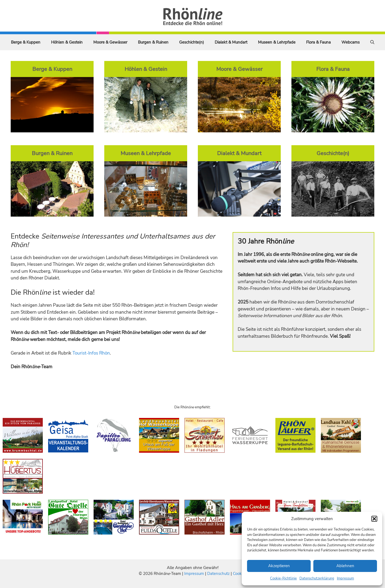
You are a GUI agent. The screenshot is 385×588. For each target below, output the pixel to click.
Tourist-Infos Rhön (91, 353)
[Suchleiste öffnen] (372, 42)
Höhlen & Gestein (67, 42)
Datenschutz (218, 574)
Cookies (240, 574)
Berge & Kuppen (26, 42)
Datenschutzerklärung (317, 578)
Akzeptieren (279, 566)
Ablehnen (345, 566)
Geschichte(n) (192, 42)
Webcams (351, 42)
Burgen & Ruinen (153, 42)
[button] (374, 519)
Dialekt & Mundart (231, 42)
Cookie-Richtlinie (283, 578)
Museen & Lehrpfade (277, 42)
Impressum (345, 578)
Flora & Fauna (318, 42)
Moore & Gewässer (110, 42)
